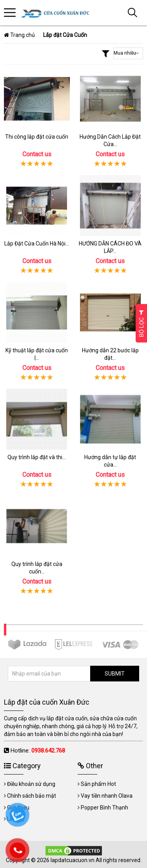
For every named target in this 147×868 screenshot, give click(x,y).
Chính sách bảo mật (32, 796)
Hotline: (38, 751)
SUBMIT (115, 674)
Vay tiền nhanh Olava (107, 796)
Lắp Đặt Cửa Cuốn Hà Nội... (37, 244)
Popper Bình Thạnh (104, 808)
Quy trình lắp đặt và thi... (37, 457)
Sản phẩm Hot (98, 784)
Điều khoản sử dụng (31, 784)
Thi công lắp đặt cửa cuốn (37, 137)
